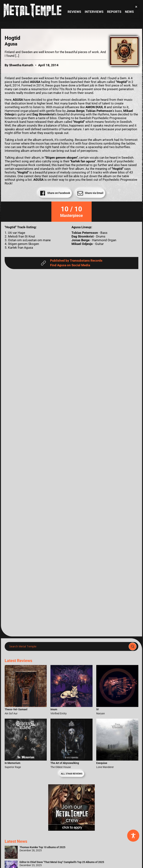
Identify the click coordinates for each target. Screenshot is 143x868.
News (129, 12)
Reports (114, 12)
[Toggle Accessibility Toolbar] (133, 836)
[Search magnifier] (133, 646)
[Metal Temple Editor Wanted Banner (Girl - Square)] (71, 830)
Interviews (94, 12)
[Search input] (68, 646)
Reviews (74, 12)
